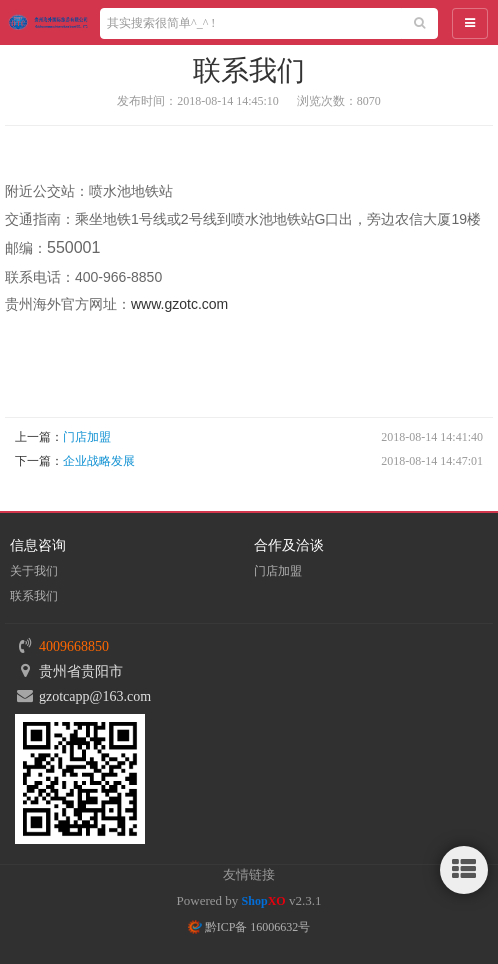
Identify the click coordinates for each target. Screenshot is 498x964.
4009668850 (74, 646)
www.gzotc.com (179, 304)
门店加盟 (87, 437)
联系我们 (34, 596)
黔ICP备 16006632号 (249, 927)
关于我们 (34, 571)
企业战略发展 (99, 461)
